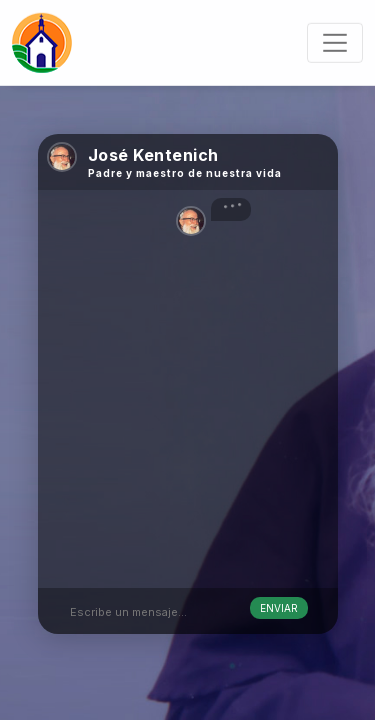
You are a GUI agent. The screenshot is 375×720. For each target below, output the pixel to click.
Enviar (279, 608)
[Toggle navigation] (335, 42)
